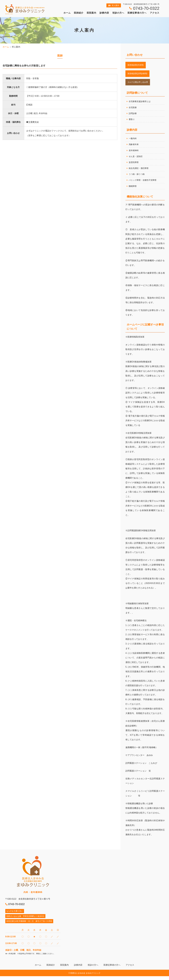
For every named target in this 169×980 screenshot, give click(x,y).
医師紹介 (79, 13)
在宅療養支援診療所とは (140, 103)
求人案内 (114, 5)
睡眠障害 (133, 190)
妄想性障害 (134, 165)
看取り (132, 121)
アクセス (155, 13)
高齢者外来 (134, 147)
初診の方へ (118, 13)
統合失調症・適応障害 (139, 171)
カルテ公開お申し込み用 (139, 83)
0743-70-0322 (16, 908)
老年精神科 (134, 153)
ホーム (67, 13)
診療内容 (104, 13)
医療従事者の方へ (137, 13)
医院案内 (91, 13)
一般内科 (133, 141)
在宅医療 (133, 109)
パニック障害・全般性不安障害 (144, 184)
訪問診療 (133, 115)
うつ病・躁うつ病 (137, 178)
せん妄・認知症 (136, 159)
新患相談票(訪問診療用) (139, 74)
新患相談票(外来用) (137, 65)
